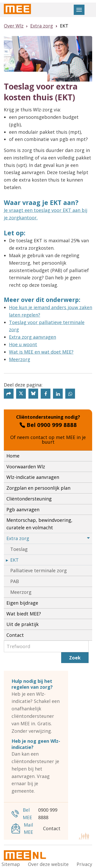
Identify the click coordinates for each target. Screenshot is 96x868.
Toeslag (19, 549)
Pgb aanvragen (23, 509)
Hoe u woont (23, 344)
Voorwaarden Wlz (26, 467)
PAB (15, 581)
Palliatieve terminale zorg (39, 570)
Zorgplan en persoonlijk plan (38, 488)
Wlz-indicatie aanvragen (33, 477)
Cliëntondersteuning (29, 499)
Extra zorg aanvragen (33, 337)
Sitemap (11, 864)
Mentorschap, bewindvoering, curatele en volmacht (39, 524)
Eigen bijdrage (22, 603)
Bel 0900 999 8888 (48, 425)
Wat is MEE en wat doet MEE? (41, 352)
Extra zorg (48, 538)
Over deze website (48, 864)
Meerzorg (20, 359)
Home (13, 456)
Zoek (75, 658)
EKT (14, 560)
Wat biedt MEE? (24, 614)
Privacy (84, 864)
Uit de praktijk (23, 624)
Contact (15, 635)
